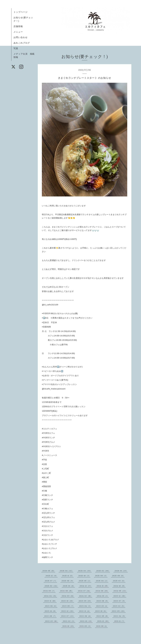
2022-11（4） (85, 611)
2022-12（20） (68, 611)
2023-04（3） (85, 606)
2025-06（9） (68, 581)
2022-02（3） (69, 621)
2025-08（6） (118, 576)
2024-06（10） (102, 591)
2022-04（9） (120, 616)
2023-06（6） (51, 606)
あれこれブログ (22, 43)
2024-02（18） (86, 596)
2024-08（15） (67, 591)
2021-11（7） (120, 621)
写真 (16, 48)
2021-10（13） (69, 626)
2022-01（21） (86, 621)
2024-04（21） (51, 596)
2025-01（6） (69, 586)
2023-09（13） (85, 601)
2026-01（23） (121, 571)
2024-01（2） (103, 596)
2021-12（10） (103, 621)
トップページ (21, 12)
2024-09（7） (49, 591)
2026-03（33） (85, 571)
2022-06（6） (86, 616)
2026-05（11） (49, 571)
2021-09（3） (86, 626)
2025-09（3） (101, 576)
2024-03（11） (68, 596)
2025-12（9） (52, 576)
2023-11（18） (50, 601)
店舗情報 (18, 26)
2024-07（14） (84, 591)
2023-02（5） (119, 606)
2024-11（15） (103, 586)
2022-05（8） (103, 616)
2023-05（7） (68, 606)
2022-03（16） (52, 621)
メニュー (18, 32)
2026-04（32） (67, 571)
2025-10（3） (84, 576)
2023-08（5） (103, 601)
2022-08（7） (50, 616)
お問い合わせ (21, 37)
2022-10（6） (101, 611)
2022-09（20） (119, 611)
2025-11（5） (68, 576)
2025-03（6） (119, 581)
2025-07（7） (51, 581)
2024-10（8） (120, 586)
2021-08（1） (102, 626)
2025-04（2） (102, 581)
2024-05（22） (120, 591)
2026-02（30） (103, 571)
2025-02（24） (51, 586)
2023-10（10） (68, 601)
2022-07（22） (68, 616)
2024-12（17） (86, 586)
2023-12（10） (120, 596)
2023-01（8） (51, 611)
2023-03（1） (102, 606)
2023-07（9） (120, 601)
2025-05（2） (85, 581)
